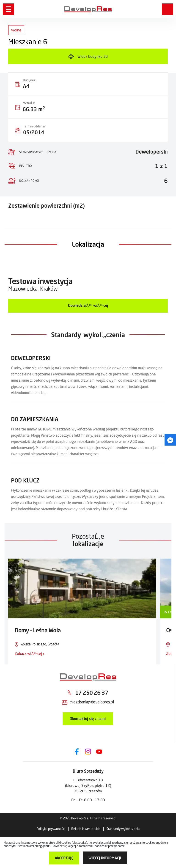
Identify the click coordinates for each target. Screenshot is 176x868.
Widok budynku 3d (93, 56)
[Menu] (8, 9)
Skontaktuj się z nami (88, 718)
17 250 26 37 (92, 693)
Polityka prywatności (51, 829)
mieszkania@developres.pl (92, 702)
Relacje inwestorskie (86, 829)
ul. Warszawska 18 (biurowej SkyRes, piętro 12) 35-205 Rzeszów (88, 785)
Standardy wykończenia (123, 829)
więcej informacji (105, 858)
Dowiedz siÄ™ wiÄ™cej (88, 305)
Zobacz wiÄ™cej (29, 653)
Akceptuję (64, 858)
